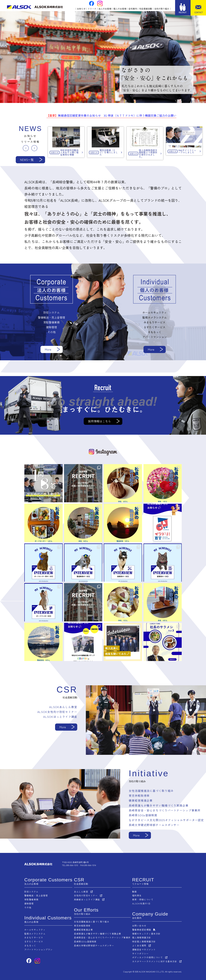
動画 (134, 892)
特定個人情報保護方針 (144, 941)
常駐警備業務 (31, 899)
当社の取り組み (162, 9)
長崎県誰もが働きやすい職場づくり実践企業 (98, 933)
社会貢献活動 (146, 9)
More (48, 349)
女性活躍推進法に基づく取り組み (92, 921)
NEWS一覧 (27, 160)
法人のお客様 (105, 9)
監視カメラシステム (35, 933)
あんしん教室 (81, 892)
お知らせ (81, 9)
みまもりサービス (34, 937)
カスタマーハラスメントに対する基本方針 (154, 960)
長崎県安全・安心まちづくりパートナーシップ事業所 (102, 937)
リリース (92, 9)
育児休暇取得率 (82, 925)
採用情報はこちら (99, 421)
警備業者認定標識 (141, 929)
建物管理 (29, 903)
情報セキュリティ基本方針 (146, 933)
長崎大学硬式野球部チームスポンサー (94, 944)
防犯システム (31, 892)
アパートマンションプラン (38, 948)
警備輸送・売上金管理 (36, 895)
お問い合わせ (139, 925)
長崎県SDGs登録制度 (85, 941)
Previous (26, 148)
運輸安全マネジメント (144, 948)
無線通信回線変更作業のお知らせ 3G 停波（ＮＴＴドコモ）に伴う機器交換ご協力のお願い (111, 115)
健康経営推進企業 (83, 929)
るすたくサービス (34, 941)
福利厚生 (137, 895)
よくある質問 (139, 944)
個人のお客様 (120, 9)
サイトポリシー (140, 952)
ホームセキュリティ (35, 929)
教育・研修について (143, 899)
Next (34, 148)
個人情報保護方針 (141, 937)
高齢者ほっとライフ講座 (87, 899)
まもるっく (30, 944)
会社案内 (133, 9)
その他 (28, 907)
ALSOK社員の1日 (141, 903)
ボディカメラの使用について (147, 956)
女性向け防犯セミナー (86, 895)
